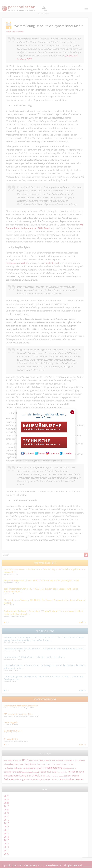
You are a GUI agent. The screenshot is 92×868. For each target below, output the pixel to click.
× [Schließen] (72, 412)
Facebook (28, 453)
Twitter (40, 453)
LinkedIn (66, 453)
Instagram (53, 453)
